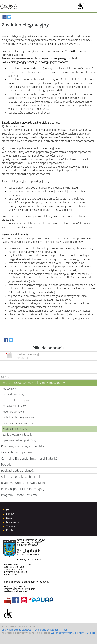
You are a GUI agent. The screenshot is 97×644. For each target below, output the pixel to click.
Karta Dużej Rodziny (14, 406)
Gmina (10, 514)
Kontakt (11, 530)
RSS (66, 630)
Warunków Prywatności (64, 633)
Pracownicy (9, 389)
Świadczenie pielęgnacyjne (18, 417)
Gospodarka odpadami (17, 452)
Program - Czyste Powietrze (19, 495)
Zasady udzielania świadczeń (19, 423)
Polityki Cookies (87, 633)
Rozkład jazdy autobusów (18, 471)
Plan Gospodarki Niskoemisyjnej (23, 489)
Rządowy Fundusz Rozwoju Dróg (23, 483)
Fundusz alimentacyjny (16, 400)
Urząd (5, 377)
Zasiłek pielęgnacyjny (15, 429)
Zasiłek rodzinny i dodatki (17, 435)
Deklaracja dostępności (17, 591)
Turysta (11, 526)
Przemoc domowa (13, 412)
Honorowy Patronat (15, 586)
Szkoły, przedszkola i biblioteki (21, 477)
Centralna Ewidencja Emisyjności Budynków (30, 458)
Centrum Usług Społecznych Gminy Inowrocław (33, 383)
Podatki (6, 464)
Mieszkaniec (13, 522)
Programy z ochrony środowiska (23, 446)
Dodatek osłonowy (13, 394)
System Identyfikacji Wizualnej (21, 589)
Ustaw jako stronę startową (17, 630)
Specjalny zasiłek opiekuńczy (19, 440)
